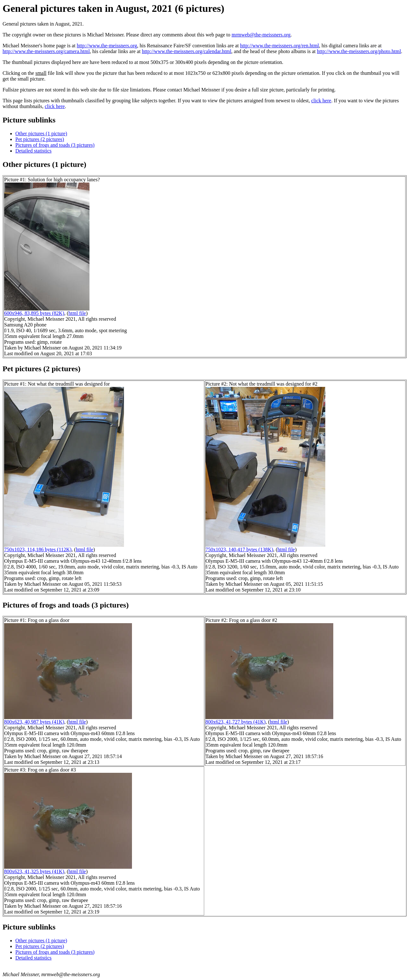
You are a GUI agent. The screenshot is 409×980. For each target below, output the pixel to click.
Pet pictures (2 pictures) (40, 139)
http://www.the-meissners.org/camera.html (46, 51)
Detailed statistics (33, 151)
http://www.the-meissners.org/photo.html (359, 51)
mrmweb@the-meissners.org (261, 35)
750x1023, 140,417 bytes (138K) (239, 549)
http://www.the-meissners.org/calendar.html (187, 51)
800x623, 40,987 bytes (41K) (34, 722)
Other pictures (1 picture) (41, 133)
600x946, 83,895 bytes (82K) (34, 313)
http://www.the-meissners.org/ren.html (279, 46)
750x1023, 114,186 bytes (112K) (38, 549)
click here (321, 101)
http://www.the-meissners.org (107, 46)
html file (77, 313)
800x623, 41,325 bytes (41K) (34, 871)
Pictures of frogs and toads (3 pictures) (55, 145)
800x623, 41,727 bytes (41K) (235, 722)
